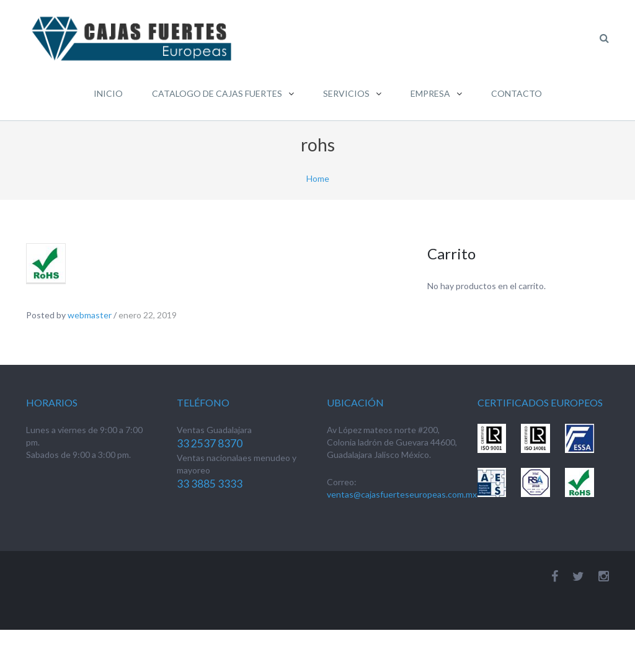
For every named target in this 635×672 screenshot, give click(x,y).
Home (318, 178)
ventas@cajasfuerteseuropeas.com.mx (402, 494)
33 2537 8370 (210, 443)
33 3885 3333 (210, 484)
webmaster (90, 315)
